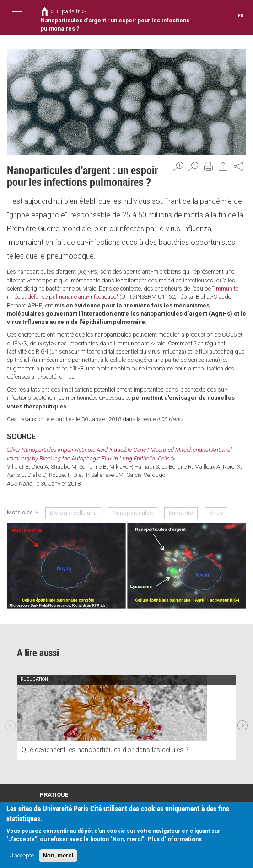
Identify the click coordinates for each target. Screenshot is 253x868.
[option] (127, 717)
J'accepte (22, 855)
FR (241, 16)
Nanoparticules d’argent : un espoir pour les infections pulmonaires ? (113, 25)
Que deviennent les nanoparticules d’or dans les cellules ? (105, 750)
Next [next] (242, 723)
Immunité (181, 512)
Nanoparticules (133, 512)
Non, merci (58, 855)
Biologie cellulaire (73, 512)
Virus (216, 512)
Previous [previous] (11, 723)
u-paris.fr (68, 11)
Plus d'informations (175, 839)
